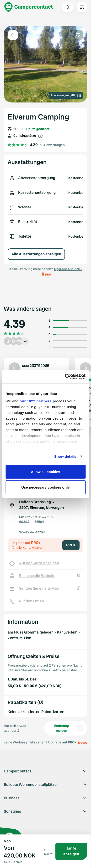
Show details (65, 456)
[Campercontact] (29, 7)
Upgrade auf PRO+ (68, 269)
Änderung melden (69, 728)
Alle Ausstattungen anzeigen (36, 254)
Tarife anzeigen (71, 851)
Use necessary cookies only (45, 487)
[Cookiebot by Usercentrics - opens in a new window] (65, 377)
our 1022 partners (36, 401)
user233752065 (36, 366)
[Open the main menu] (82, 7)
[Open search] (68, 7)
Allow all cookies (45, 471)
